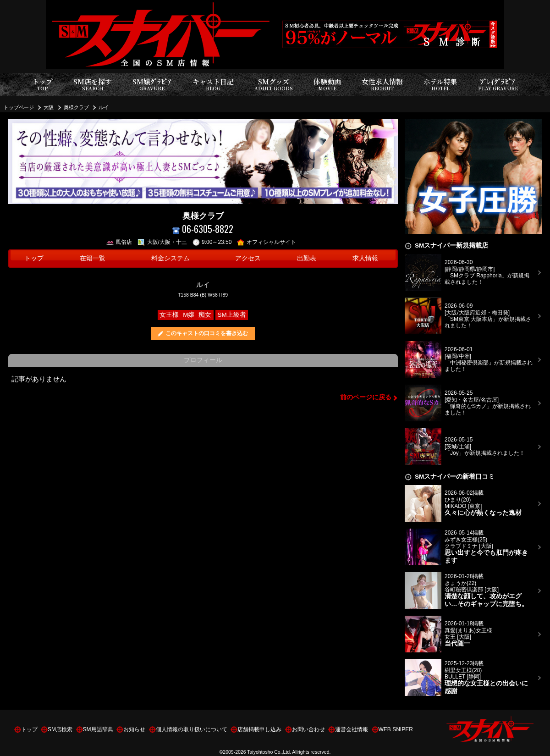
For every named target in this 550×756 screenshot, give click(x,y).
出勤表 (307, 258)
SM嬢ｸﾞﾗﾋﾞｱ (152, 85)
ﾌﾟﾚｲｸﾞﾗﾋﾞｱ (498, 85)
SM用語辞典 (98, 729)
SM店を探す (93, 85)
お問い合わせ (308, 729)
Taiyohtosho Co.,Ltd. (269, 752)
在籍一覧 (93, 258)
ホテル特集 (440, 85)
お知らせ (134, 729)
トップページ (19, 107)
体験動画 (327, 85)
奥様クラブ (76, 107)
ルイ (104, 107)
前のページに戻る (366, 397)
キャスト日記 (213, 85)
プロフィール (203, 360)
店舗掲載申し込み (259, 729)
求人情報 (365, 258)
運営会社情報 (352, 729)
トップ (42, 85)
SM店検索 (60, 729)
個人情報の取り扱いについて (192, 729)
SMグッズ (274, 85)
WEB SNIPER (396, 729)
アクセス (248, 258)
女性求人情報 (382, 85)
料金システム (170, 258)
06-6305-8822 (203, 229)
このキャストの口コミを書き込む (207, 333)
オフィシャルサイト (267, 242)
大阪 (49, 107)
